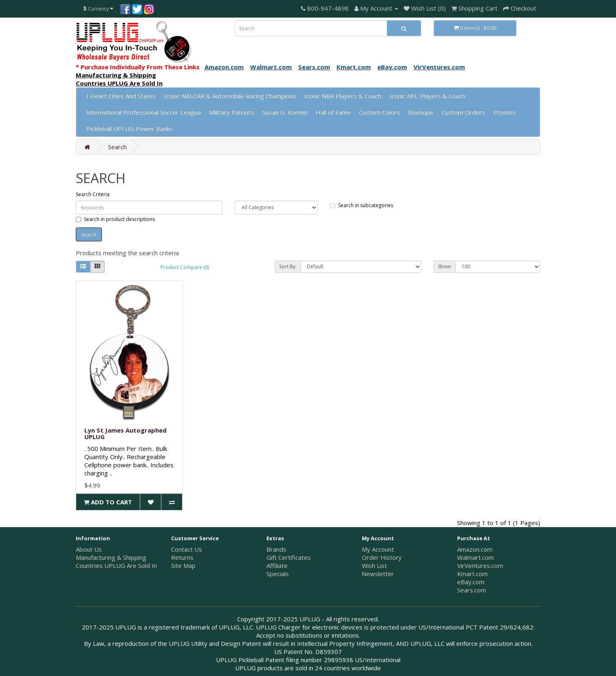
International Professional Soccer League (144, 112)
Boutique (421, 112)
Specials (278, 574)
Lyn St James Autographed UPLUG (125, 434)
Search (117, 147)
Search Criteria (93, 194)
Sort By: (288, 266)
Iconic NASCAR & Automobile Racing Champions (230, 96)
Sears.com (472, 590)
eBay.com (471, 582)
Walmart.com (475, 557)
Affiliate (277, 566)
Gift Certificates (289, 557)
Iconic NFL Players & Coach (427, 96)
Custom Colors (379, 112)
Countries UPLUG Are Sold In (116, 566)
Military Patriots (232, 112)
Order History (382, 557)
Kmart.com (472, 574)
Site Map (183, 566)
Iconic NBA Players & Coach (343, 96)
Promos (505, 112)
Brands (276, 549)
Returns (182, 557)
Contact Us (187, 549)
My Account (378, 549)
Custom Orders (463, 112)
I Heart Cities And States (121, 96)
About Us (89, 549)
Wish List (374, 566)
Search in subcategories (362, 205)
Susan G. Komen (285, 112)
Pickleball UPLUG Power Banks (130, 128)
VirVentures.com (480, 566)
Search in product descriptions (115, 219)
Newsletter (378, 574)
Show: (445, 266)
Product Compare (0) (185, 267)
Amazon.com (475, 549)
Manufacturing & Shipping (111, 557)
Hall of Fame (333, 112)
